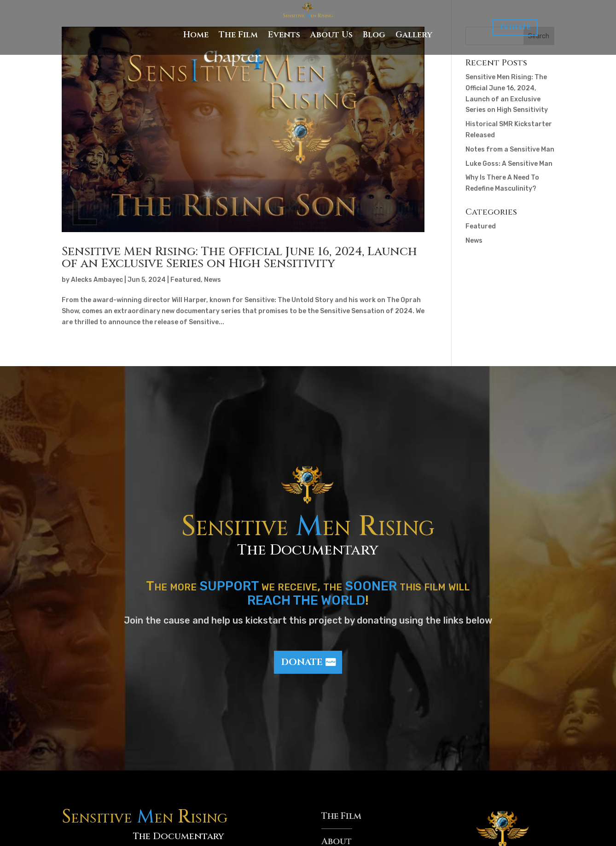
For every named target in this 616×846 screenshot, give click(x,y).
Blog (374, 35)
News (212, 280)
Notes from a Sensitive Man (510, 149)
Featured (186, 280)
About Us (331, 35)
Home (196, 35)
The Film (238, 35)
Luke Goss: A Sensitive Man (509, 164)
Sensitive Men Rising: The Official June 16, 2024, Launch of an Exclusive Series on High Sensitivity (239, 258)
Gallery (414, 35)
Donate (515, 27)
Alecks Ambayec (97, 280)
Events (284, 35)
